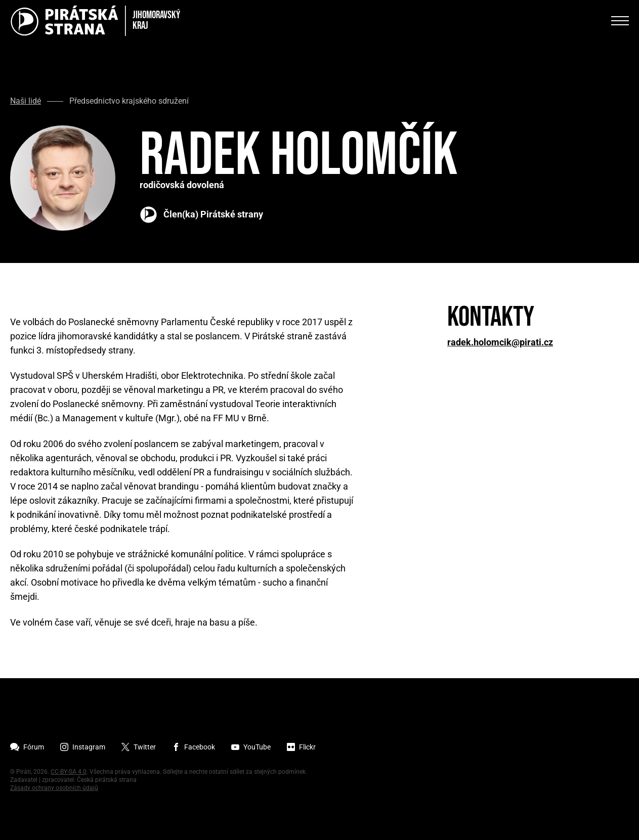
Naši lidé (26, 101)
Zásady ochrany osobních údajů (54, 788)
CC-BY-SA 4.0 (69, 772)
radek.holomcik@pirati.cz (500, 342)
